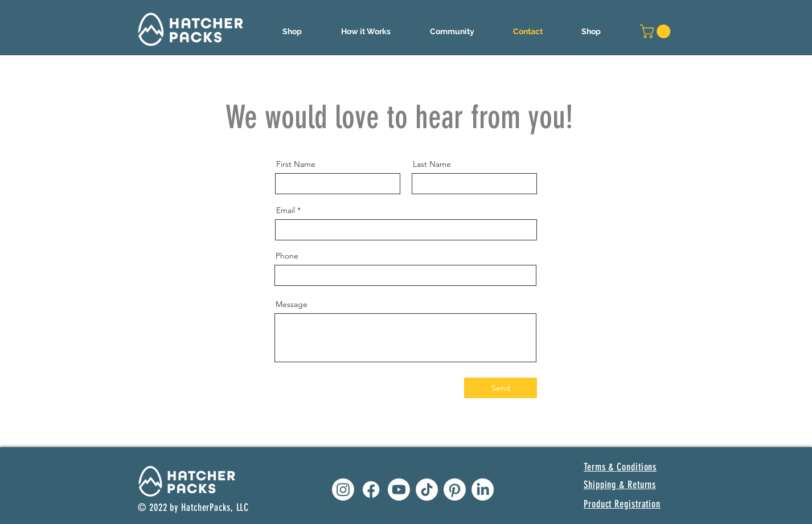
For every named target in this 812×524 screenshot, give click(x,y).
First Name (296, 164)
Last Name (432, 164)
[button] (366, 31)
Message (292, 304)
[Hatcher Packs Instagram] (343, 490)
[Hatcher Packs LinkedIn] (483, 490)
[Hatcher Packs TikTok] (427, 490)
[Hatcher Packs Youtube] (399, 490)
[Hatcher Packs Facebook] (371, 490)
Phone (287, 256)
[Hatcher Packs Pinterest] (455, 490)
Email (286, 210)
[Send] (501, 388)
